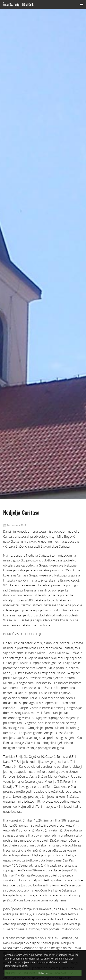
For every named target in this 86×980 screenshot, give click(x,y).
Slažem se (43, 973)
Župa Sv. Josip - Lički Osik (18, 4)
